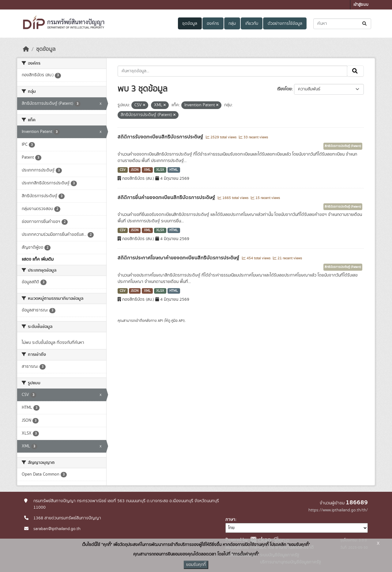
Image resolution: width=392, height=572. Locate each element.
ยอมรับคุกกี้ (196, 565)
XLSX (160, 170)
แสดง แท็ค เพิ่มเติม (38, 259)
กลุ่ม (232, 24)
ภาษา (230, 520)
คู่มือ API (177, 321)
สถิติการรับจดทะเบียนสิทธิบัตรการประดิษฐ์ (161, 137)
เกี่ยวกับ (252, 24)
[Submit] (365, 24)
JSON (135, 170)
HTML (174, 170)
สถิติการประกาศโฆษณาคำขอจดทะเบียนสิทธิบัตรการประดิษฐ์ (179, 258)
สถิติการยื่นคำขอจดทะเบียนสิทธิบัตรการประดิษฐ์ (167, 198)
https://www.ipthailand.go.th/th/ (338, 510)
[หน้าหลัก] (26, 49)
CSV (123, 170)
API (160, 321)
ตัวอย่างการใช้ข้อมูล (285, 24)
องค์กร (213, 24)
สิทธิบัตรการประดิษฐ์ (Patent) (343, 146)
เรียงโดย (284, 89)
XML (147, 170)
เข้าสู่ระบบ (361, 5)
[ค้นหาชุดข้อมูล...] (342, 24)
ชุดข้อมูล (190, 24)
